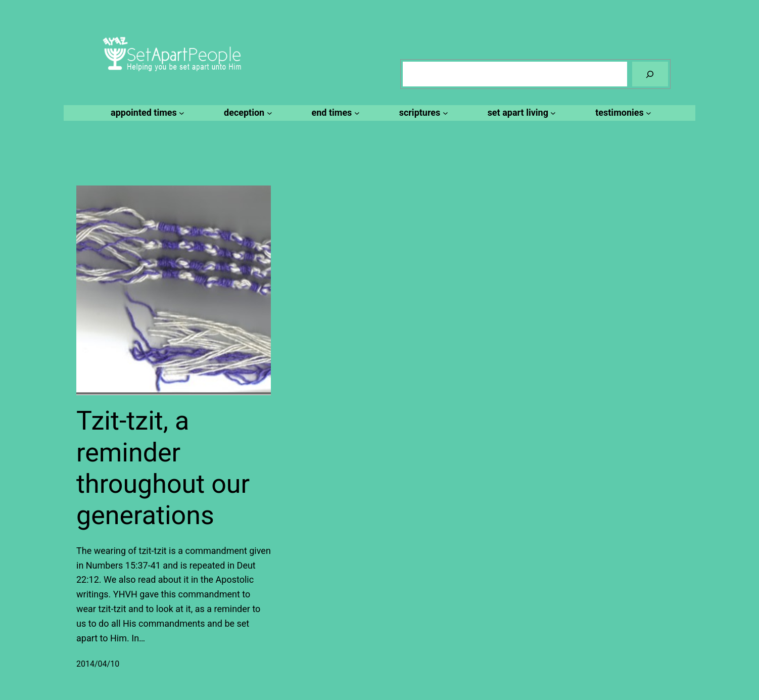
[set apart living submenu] (520, 113)
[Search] (650, 74)
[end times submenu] (334, 113)
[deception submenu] (246, 113)
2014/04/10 (98, 664)
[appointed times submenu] (146, 113)
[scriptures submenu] (422, 113)
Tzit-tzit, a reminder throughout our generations (163, 468)
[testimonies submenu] (622, 113)
